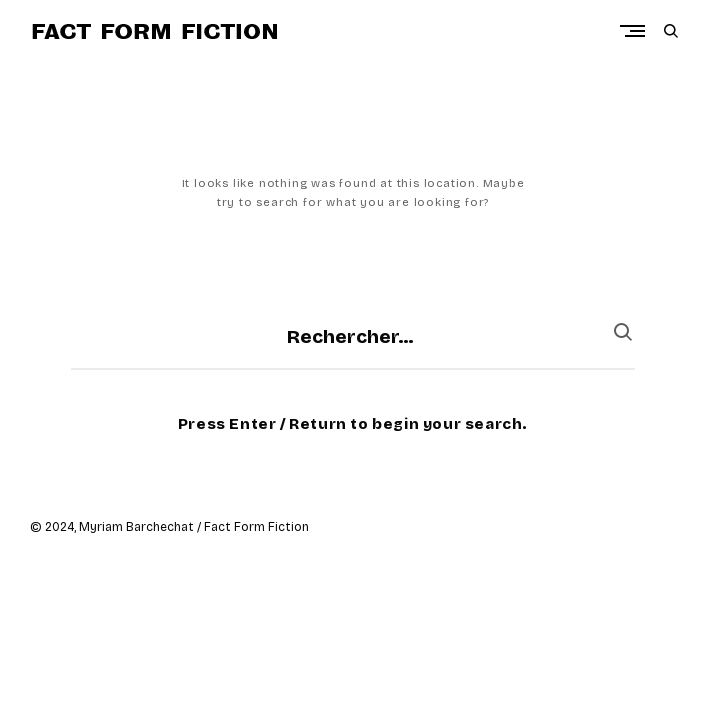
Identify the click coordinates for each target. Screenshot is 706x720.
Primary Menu (637, 31)
